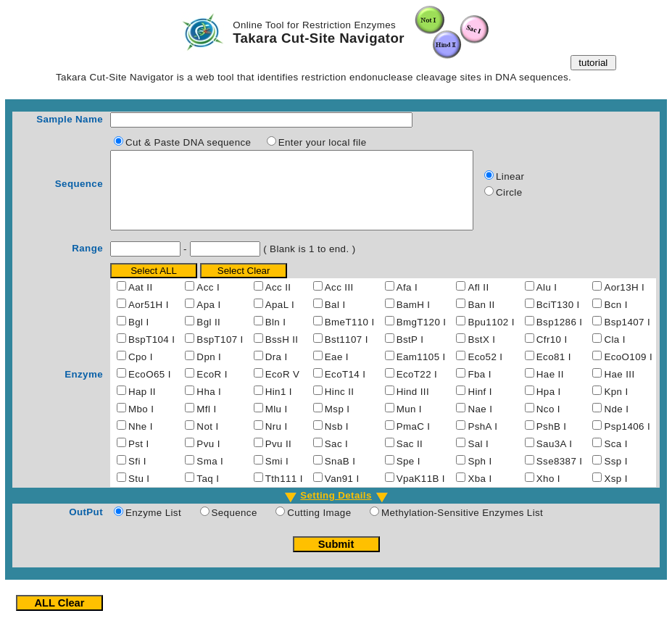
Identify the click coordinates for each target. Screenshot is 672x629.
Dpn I (209, 372)
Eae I (337, 372)
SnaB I (340, 476)
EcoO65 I (150, 390)
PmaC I (414, 442)
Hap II (142, 407)
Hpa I (549, 407)
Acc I (208, 303)
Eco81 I (554, 372)
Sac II (410, 459)
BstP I (410, 355)
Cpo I (141, 372)
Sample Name (70, 119)
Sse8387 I (560, 476)
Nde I (616, 424)
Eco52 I (485, 372)
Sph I (480, 476)
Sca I (615, 459)
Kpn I (616, 407)
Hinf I (480, 407)
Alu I (547, 303)
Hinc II (340, 407)
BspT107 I (220, 355)
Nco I (548, 424)
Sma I (210, 476)
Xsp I (615, 494)
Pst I (139, 459)
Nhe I (141, 442)
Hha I (209, 407)
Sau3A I (555, 459)
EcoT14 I (345, 390)
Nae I (480, 424)
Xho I (548, 494)
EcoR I (212, 390)
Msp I (337, 424)
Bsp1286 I (560, 337)
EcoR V (283, 390)
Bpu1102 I (491, 337)
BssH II (282, 355)
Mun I (409, 424)
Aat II (141, 303)
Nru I (277, 442)
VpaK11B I (421, 494)
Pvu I (208, 459)
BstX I (481, 355)
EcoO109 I (628, 372)
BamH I (414, 320)
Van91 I (342, 494)
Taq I (208, 494)
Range (87, 263)
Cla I (614, 355)
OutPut (86, 527)
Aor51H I (149, 320)
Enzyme (84, 390)
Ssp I (615, 476)
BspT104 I (152, 355)
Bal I (335, 320)
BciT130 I (558, 320)
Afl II (478, 303)
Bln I (276, 337)
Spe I (408, 476)
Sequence (79, 192)
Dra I (277, 372)
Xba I (480, 494)
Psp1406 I (627, 442)
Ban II (481, 320)
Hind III (413, 407)
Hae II (550, 390)
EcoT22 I (417, 390)
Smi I (277, 476)
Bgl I (139, 337)
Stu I (139, 494)
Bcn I (615, 320)
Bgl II (208, 337)
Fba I (479, 390)
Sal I (478, 459)
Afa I (407, 303)
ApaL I (280, 320)
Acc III (339, 303)
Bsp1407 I (627, 337)
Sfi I (137, 476)
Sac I (336, 459)
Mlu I (277, 424)
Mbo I (141, 424)
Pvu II (278, 459)
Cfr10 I (552, 355)
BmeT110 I (350, 337)
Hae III (619, 390)
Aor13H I (624, 303)
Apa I (208, 320)
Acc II (278, 303)
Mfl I (206, 424)
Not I (207, 442)
